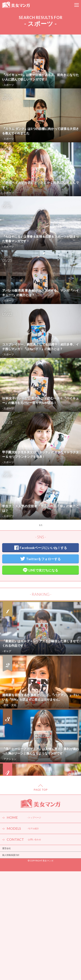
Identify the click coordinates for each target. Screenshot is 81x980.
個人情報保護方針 (11, 855)
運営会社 (6, 848)
